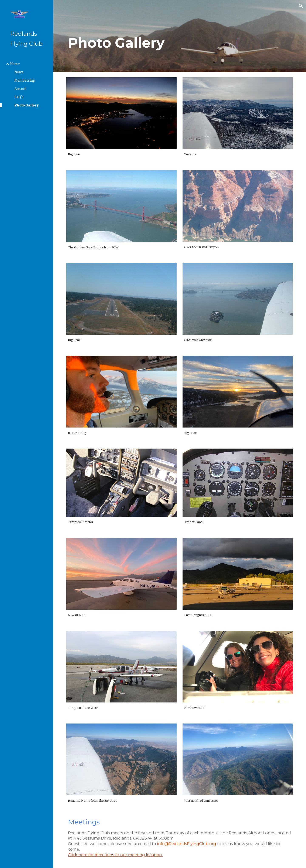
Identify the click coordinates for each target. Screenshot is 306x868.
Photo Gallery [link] (27, 105)
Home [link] (15, 64)
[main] (141, 36)
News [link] (19, 72)
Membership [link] (25, 80)
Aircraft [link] (21, 89)
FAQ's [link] (19, 97)
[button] (301, 6)
